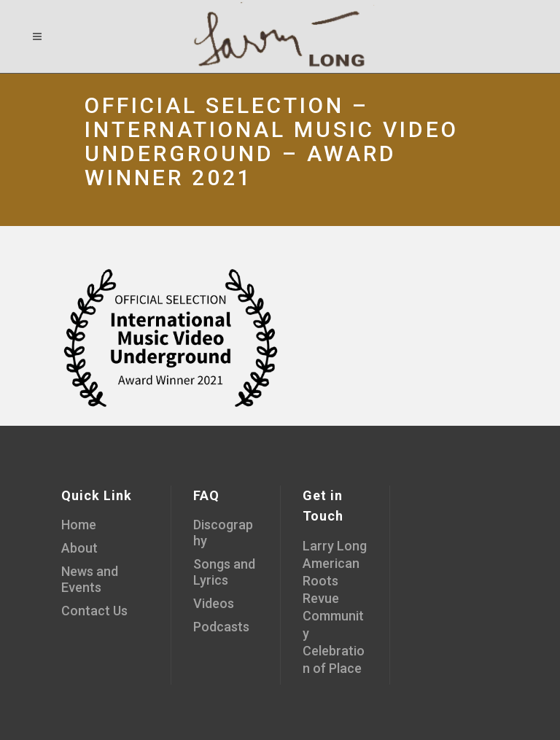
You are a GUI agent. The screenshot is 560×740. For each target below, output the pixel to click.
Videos (214, 603)
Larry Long (335, 546)
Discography (223, 533)
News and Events (90, 579)
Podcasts (221, 627)
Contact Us (94, 611)
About (79, 548)
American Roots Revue (331, 581)
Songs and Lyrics (224, 572)
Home (79, 525)
